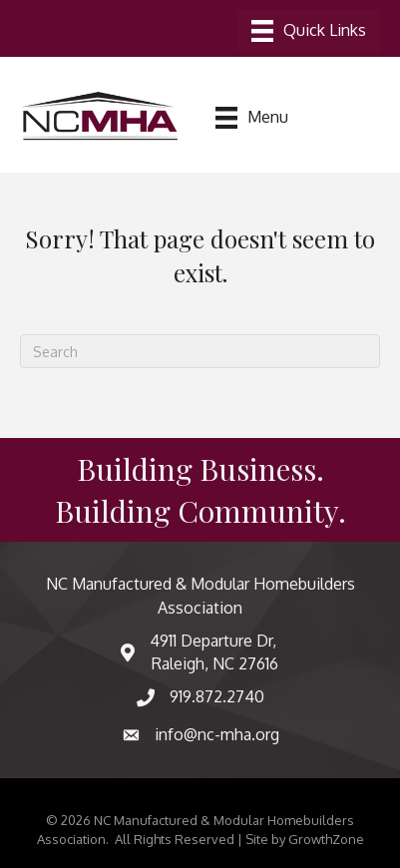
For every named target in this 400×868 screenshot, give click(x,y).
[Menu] (309, 31)
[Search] (200, 351)
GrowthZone (326, 839)
